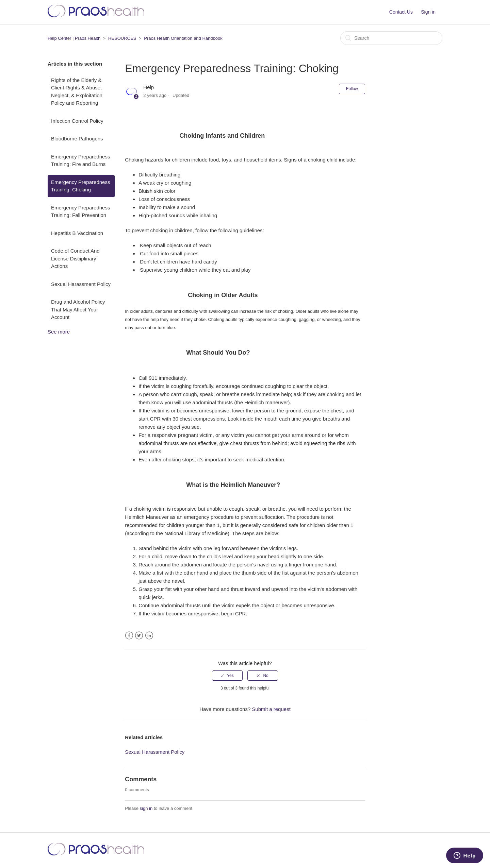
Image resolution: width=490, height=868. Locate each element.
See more (59, 332)
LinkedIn (149, 636)
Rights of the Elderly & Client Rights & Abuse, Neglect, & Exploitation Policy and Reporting (77, 92)
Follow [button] (352, 89)
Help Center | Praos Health (74, 38)
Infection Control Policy (77, 121)
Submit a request (271, 709)
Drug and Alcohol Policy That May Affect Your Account (78, 309)
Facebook (129, 636)
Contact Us (401, 12)
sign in (146, 808)
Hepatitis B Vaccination (77, 233)
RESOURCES (122, 38)
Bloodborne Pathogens (77, 139)
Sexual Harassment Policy (81, 284)
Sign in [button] (428, 12)
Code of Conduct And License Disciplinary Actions (75, 258)
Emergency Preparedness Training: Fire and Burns (80, 160)
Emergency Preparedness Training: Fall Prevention (80, 211)
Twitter (139, 636)
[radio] (227, 676)
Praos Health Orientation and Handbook (183, 38)
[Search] (391, 38)
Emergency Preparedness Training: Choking (80, 186)
